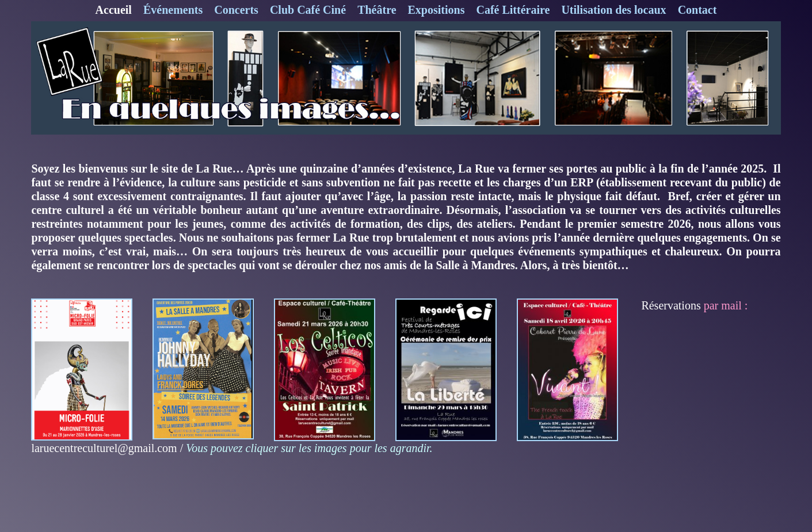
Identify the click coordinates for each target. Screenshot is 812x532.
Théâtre (377, 10)
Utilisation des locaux (613, 10)
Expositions (437, 10)
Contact (697, 10)
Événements (173, 10)
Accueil (114, 10)
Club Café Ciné (308, 10)
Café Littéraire (513, 10)
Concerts (236, 10)
